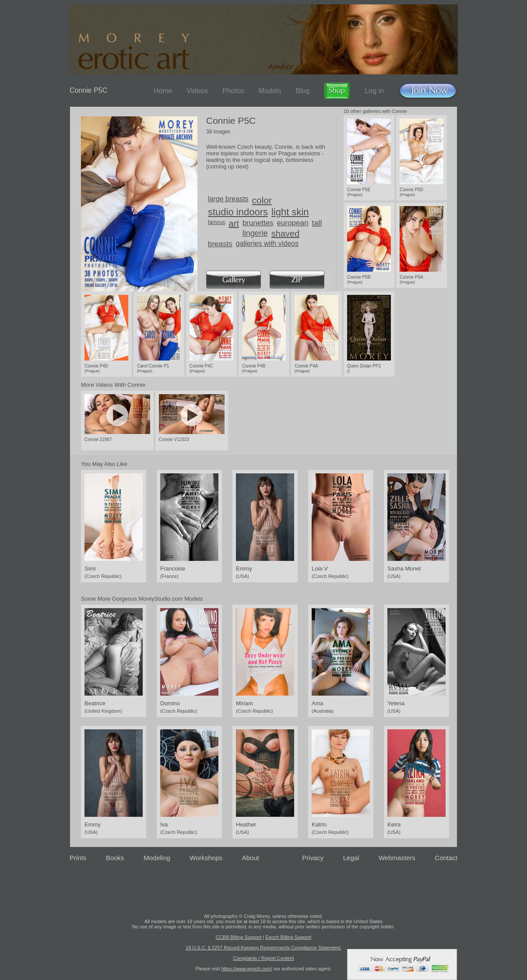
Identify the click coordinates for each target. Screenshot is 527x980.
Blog (302, 91)
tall (317, 223)
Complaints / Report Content (264, 958)
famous (216, 222)
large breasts (228, 199)
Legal (351, 858)
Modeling (157, 858)
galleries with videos (267, 243)
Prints (78, 858)
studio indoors (238, 212)
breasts (220, 244)
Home (163, 91)
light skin (290, 212)
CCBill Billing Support (239, 937)
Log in (374, 91)
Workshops (206, 858)
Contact (446, 858)
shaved (286, 234)
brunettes (258, 223)
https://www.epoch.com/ (246, 969)
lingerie (255, 233)
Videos (197, 91)
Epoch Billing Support (288, 937)
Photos (233, 91)
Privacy (313, 858)
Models (270, 91)
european (293, 223)
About (251, 858)
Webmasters (397, 858)
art (234, 224)
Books (115, 858)
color (262, 200)
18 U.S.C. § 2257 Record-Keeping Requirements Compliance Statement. (263, 948)
